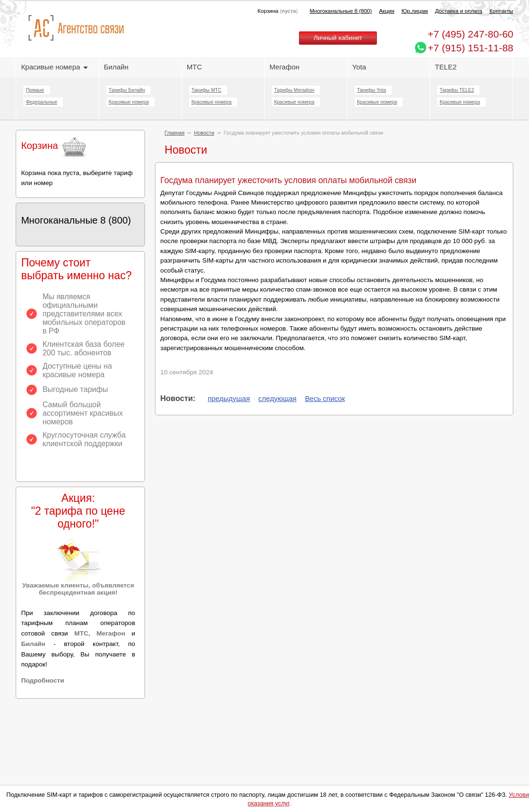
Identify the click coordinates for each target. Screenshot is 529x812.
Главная (174, 133)
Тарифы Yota (371, 90)
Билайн (116, 67)
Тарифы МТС (207, 90)
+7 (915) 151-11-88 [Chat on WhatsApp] (471, 48)
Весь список (325, 398)
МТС (194, 67)
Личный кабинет (338, 38)
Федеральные (41, 102)
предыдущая (229, 398)
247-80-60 (471, 34)
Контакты (501, 11)
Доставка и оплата (459, 11)
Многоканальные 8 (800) (341, 11)
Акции (386, 11)
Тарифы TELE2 (457, 90)
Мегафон (284, 67)
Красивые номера (54, 67)
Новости (204, 133)
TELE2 (446, 67)
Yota (359, 67)
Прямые (35, 90)
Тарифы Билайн (127, 90)
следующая (278, 398)
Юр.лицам (415, 11)
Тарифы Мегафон (294, 90)
